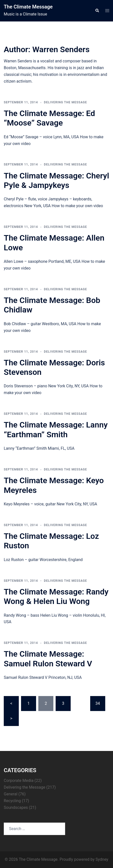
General (11, 794)
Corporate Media (19, 781)
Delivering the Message (65, 102)
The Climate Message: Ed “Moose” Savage (49, 118)
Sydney (102, 859)
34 (98, 703)
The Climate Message (28, 7)
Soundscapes (16, 807)
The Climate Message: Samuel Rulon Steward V (48, 659)
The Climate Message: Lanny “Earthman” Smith (56, 430)
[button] (97, 11)
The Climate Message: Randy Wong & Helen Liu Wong (56, 596)
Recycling (12, 801)
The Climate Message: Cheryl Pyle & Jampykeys (56, 180)
